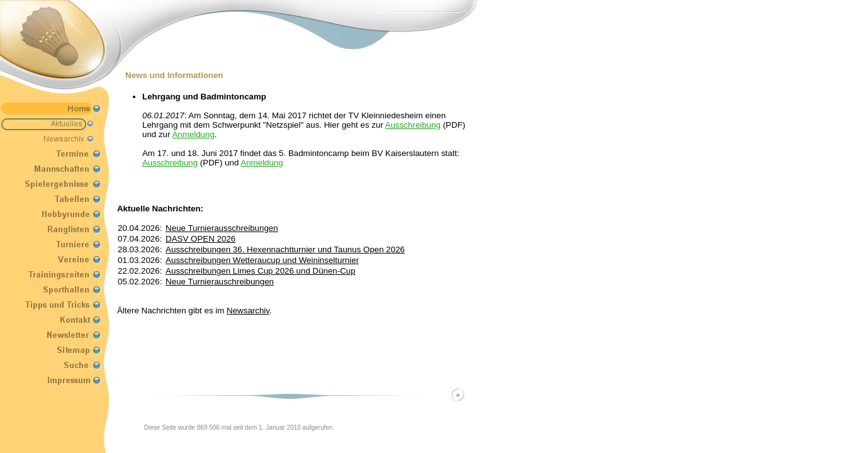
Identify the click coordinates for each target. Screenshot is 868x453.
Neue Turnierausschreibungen (222, 228)
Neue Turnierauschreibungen (220, 282)
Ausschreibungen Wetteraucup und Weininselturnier (262, 260)
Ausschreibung (413, 125)
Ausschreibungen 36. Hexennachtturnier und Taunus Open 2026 (285, 249)
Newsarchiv (248, 310)
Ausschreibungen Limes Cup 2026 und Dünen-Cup (261, 271)
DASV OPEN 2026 (200, 239)
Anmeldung (193, 134)
